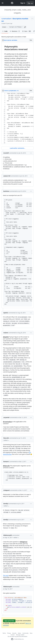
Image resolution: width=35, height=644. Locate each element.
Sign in (23, 3)
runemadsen (6, 19)
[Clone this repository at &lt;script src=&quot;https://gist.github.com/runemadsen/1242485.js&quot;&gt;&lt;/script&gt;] (16, 27)
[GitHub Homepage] (12, 639)
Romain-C (6, 462)
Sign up (30, 3)
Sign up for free (9, 621)
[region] (17, 65)
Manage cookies (20, 635)
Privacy (9, 633)
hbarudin (6, 438)
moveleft (6, 153)
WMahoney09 (8, 535)
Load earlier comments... (17, 148)
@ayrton (6, 546)
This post (6, 575)
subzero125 (7, 176)
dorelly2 (6, 504)
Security (14, 633)
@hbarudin (6, 466)
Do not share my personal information (17, 636)
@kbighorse (24, 542)
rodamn (6, 333)
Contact (13, 635)
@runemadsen (7, 422)
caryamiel (6, 417)
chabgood (6, 490)
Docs (31, 633)
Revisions (15, 31)
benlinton (6, 191)
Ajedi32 (6, 313)
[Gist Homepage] (12, 3)
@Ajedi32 (6, 337)
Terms (4, 633)
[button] (25, 27)
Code (5, 31)
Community (25, 633)
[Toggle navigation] (3, 3)
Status (19, 633)
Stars (27, 31)
